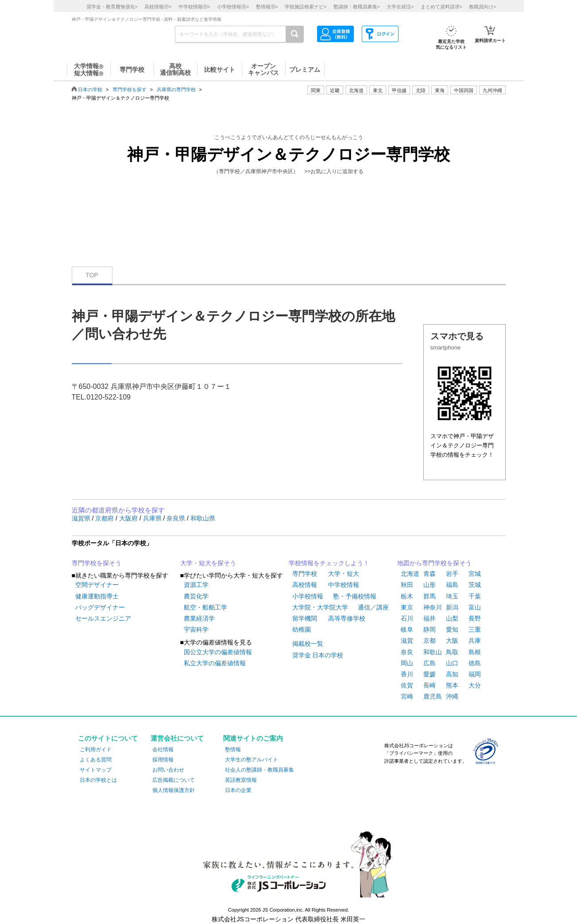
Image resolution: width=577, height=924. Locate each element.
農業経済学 (199, 618)
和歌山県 (203, 518)
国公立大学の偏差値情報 (218, 652)
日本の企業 (238, 790)
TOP (92, 275)
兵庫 (475, 641)
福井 (430, 618)
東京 (407, 607)
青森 (430, 574)
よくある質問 (96, 760)
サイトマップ (96, 770)
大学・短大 (344, 574)
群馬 (430, 596)
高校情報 (305, 585)
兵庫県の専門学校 (176, 89)
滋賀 (407, 641)
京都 (430, 641)
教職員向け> (482, 7)
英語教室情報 (241, 780)
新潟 (452, 607)
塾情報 (233, 749)
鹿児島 (433, 696)
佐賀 (407, 685)
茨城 (475, 585)
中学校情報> (194, 7)
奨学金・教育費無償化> (112, 7)
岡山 (407, 663)
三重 (475, 629)
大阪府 (129, 518)
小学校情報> (233, 7)
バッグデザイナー (100, 607)
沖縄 (452, 696)
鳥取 (452, 652)
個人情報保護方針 (174, 790)
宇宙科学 (196, 629)
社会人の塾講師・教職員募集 (259, 770)
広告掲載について (174, 780)
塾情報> (267, 7)
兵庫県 (153, 518)
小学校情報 (308, 596)
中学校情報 (344, 585)
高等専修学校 (347, 618)
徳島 (475, 663)
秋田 (407, 585)
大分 (475, 685)
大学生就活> (400, 7)
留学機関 (305, 618)
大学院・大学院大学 (320, 607)
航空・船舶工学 (205, 607)
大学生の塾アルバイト (252, 760)
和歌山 (433, 652)
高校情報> (158, 7)
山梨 (452, 618)
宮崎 (407, 696)
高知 (452, 674)
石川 (407, 618)
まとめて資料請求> (441, 7)
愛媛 (430, 674)
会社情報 (163, 749)
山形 (430, 585)
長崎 (430, 685)
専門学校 (305, 574)
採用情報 (163, 760)
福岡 (475, 674)
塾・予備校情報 (355, 596)
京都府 (105, 518)
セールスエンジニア (103, 618)
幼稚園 (302, 629)
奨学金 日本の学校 (318, 655)
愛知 (452, 629)
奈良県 (177, 518)
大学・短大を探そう (208, 563)
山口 (452, 663)
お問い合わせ (168, 770)
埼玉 (452, 596)
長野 (475, 618)
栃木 (407, 596)
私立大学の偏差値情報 (215, 663)
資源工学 (196, 585)
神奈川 (433, 607)
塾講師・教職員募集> (357, 7)
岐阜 (407, 629)
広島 (430, 663)
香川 (407, 674)
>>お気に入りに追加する (334, 171)
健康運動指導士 (97, 596)
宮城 (475, 574)
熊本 (452, 685)
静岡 (430, 629)
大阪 (452, 641)
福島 (452, 585)
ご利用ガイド (96, 749)
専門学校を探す (130, 89)
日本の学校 (90, 89)
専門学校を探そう (97, 563)
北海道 (356, 90)
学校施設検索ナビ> (306, 7)
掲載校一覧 (308, 644)
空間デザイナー (97, 585)
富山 (475, 607)
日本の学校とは (98, 780)
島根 (475, 652)
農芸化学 (196, 596)
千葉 (475, 596)
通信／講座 (373, 607)
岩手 (452, 574)
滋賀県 (82, 518)
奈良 (407, 652)
